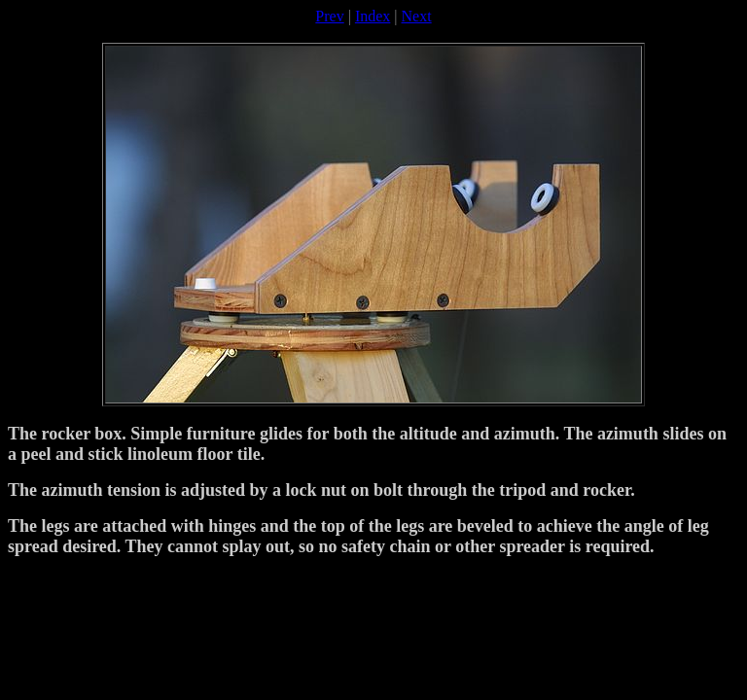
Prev (329, 16)
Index (373, 16)
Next (417, 16)
